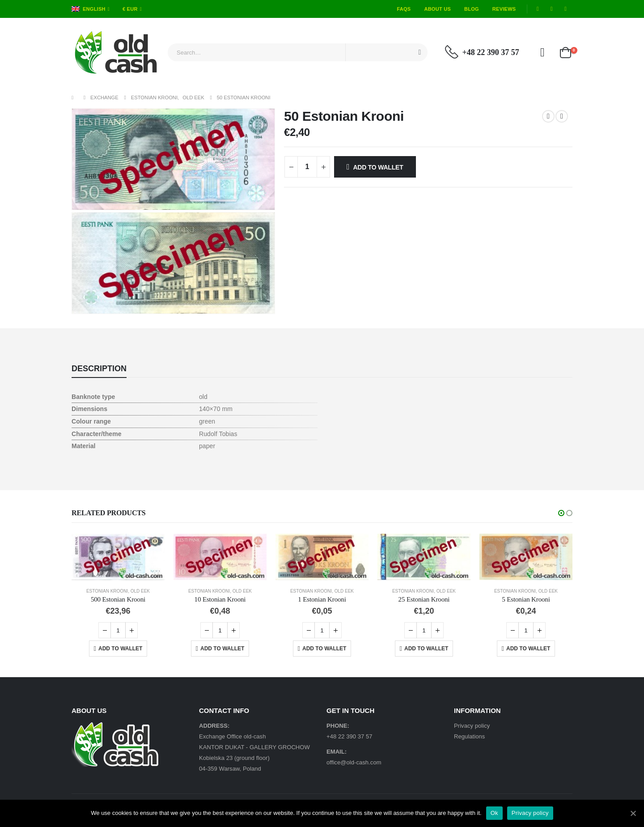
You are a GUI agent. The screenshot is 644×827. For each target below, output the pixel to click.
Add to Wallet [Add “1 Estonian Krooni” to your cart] (324, 649)
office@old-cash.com (354, 762)
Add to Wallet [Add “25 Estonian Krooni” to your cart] (426, 649)
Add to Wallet (378, 167)
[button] (561, 513)
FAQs (404, 9)
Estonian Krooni (107, 591)
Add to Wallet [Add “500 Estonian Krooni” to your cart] (120, 649)
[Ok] (633, 813)
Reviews (504, 9)
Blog (472, 9)
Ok (494, 813)
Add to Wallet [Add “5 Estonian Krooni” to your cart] (528, 649)
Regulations (469, 736)
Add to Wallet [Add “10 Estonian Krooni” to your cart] (222, 649)
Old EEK (140, 591)
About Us (437, 9)
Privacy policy (472, 726)
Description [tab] (99, 369)
